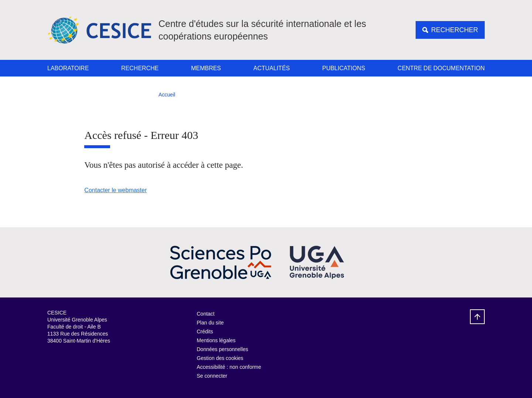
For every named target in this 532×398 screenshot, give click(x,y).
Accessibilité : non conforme (229, 367)
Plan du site (210, 323)
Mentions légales (216, 340)
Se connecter (212, 376)
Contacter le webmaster (115, 190)
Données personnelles (223, 349)
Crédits (205, 331)
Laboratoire (68, 68)
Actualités (272, 68)
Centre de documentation (441, 68)
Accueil (167, 95)
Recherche (140, 68)
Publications (344, 68)
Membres (206, 68)
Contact (206, 314)
